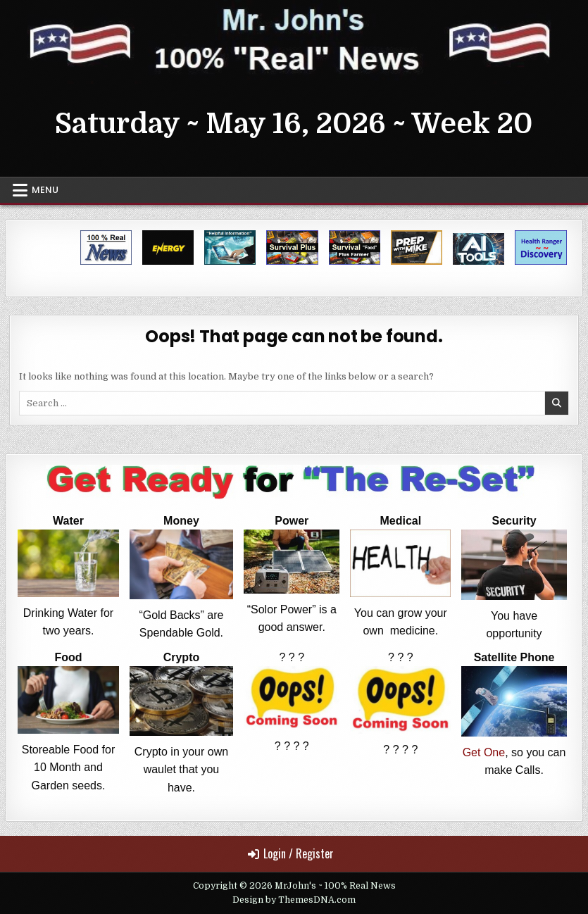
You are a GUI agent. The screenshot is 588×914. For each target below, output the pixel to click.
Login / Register (291, 853)
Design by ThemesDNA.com (294, 900)
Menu (45, 190)
